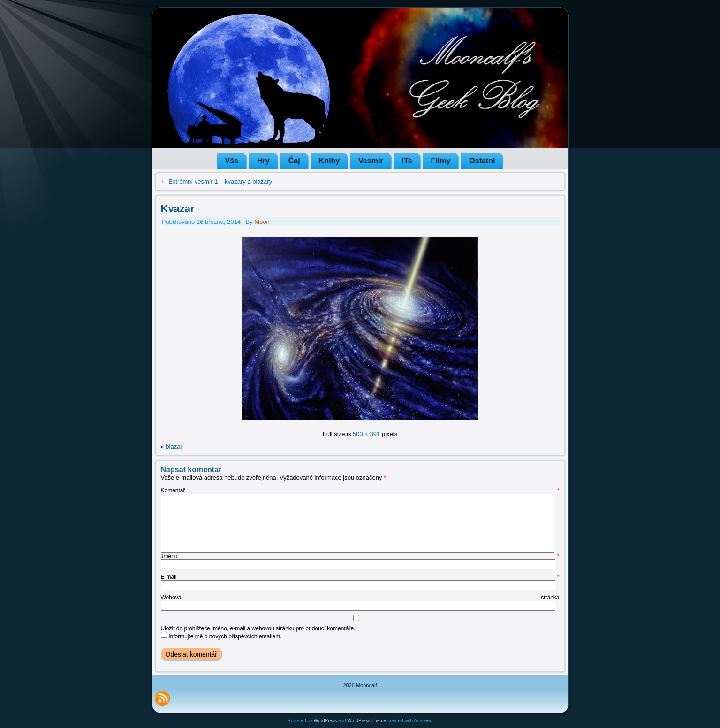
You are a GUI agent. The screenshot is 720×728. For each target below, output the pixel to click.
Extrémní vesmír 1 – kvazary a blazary (217, 181)
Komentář (360, 490)
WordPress (325, 721)
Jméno (360, 556)
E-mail (360, 577)
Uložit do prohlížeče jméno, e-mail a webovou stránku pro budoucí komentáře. (258, 628)
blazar (174, 447)
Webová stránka (360, 598)
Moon (262, 222)
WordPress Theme (367, 721)
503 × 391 (366, 434)
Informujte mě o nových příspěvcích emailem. (225, 636)
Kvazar (178, 209)
